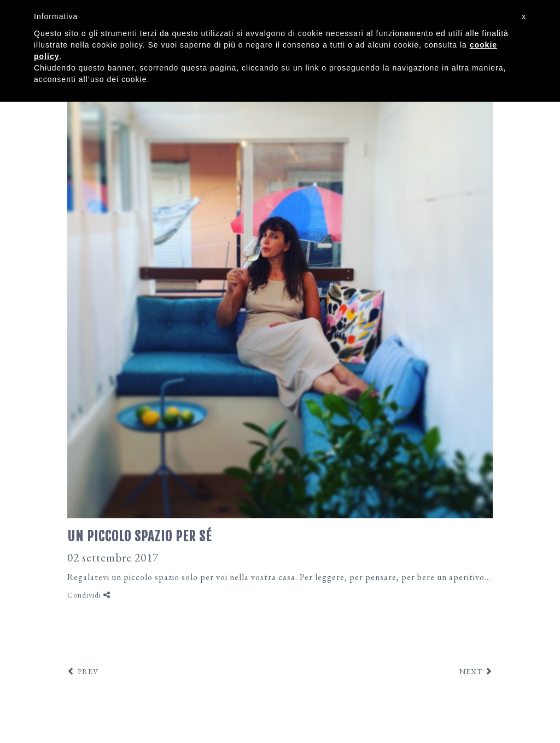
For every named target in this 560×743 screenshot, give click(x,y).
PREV (88, 671)
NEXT (471, 671)
